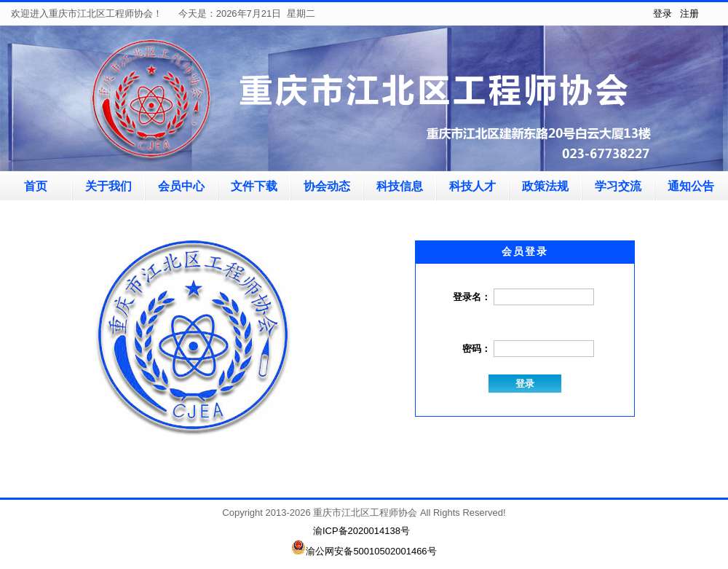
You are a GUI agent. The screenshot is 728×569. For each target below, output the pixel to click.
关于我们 (108, 186)
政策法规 (545, 186)
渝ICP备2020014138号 (361, 531)
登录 (662, 13)
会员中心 (181, 186)
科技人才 (472, 186)
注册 (689, 13)
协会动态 (327, 186)
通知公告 (691, 186)
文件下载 (254, 186)
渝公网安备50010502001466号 (364, 551)
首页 (36, 186)
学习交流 (618, 186)
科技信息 (400, 186)
